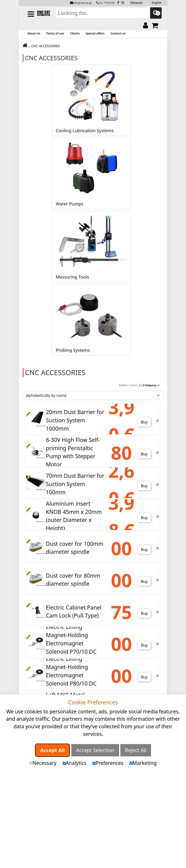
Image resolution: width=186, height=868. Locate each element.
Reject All (136, 750)
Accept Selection (95, 750)
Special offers (95, 33)
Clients (75, 33)
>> (158, 385)
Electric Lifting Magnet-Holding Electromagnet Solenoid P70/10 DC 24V (71, 643)
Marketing (143, 763)
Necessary (43, 763)
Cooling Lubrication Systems (85, 130)
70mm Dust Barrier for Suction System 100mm (75, 484)
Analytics (75, 763)
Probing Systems (73, 350)
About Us (34, 33)
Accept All (52, 750)
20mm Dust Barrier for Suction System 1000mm (75, 420)
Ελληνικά (136, 3)
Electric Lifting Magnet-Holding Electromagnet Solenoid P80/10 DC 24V (71, 675)
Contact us (118, 33)
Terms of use (55, 33)
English (157, 3)
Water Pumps (69, 204)
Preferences (108, 763)
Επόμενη (151, 385)
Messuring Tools (72, 277)
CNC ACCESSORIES (46, 46)
